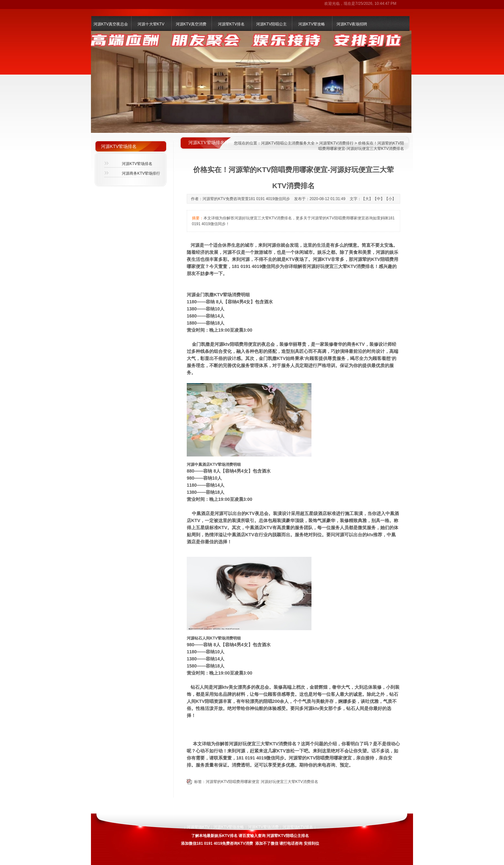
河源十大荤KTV (151, 24)
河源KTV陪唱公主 (271, 24)
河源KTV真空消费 (191, 24)
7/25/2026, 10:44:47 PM (376, 4)
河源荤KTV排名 (231, 24)
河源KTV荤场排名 (137, 164)
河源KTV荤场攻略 (229, 827)
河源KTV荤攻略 (312, 24)
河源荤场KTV (198, 827)
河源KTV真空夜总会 (111, 24)
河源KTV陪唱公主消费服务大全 (288, 143)
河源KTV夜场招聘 (352, 24)
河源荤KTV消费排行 (336, 143)
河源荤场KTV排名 (298, 827)
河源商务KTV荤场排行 (141, 173)
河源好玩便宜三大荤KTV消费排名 (289, 782)
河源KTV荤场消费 (263, 827)
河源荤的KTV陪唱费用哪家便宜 (233, 782)
